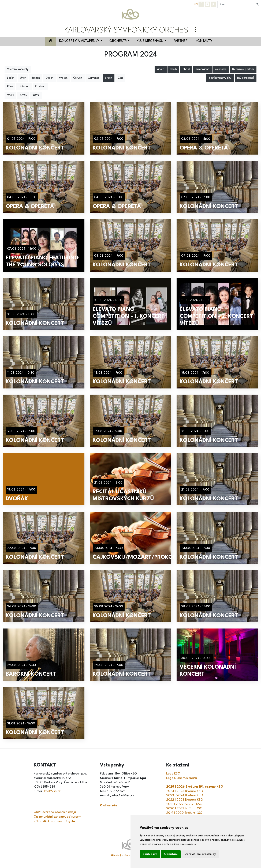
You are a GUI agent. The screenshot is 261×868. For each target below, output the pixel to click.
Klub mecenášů (150, 41)
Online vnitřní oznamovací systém (57, 817)
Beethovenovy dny (220, 78)
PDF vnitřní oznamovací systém (56, 821)
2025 (11, 96)
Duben (49, 78)
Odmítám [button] (171, 854)
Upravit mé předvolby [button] (200, 854)
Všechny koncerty (18, 69)
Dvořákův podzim (243, 69)
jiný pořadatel (245, 78)
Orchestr (118, 41)
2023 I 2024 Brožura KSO (185, 795)
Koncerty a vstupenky (79, 41)
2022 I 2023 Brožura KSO (185, 800)
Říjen (10, 87)
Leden (11, 78)
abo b (173, 69)
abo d (186, 69)
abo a (161, 69)
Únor (23, 78)
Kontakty (204, 41)
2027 (36, 96)
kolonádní (221, 69)
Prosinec (40, 87)
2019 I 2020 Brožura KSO (184, 813)
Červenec (94, 78)
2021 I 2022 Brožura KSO (184, 804)
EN (196, 4)
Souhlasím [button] (150, 854)
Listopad (24, 87)
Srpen (109, 78)
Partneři (181, 41)
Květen (63, 78)
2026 (23, 96)
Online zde (109, 806)
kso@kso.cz (52, 791)
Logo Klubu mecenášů (182, 778)
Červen (78, 78)
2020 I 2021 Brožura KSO (184, 809)
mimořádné (202, 69)
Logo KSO (173, 774)
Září (120, 78)
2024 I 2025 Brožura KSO (185, 791)
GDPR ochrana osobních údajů (55, 812)
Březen (36, 78)
